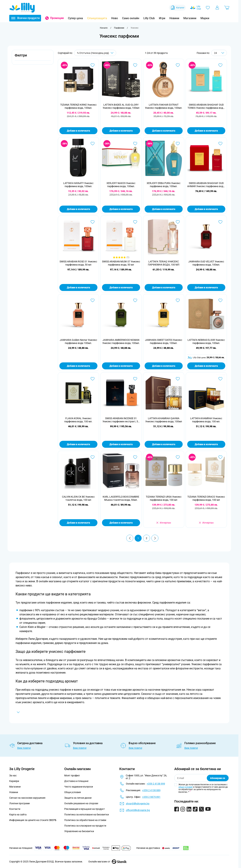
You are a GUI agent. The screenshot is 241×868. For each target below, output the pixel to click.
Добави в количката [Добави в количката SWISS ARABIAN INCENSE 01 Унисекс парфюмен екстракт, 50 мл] (121, 444)
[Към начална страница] (104, 28)
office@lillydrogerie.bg (138, 810)
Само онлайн (131, 18)
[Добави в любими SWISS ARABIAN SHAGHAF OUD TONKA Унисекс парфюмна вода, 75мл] (220, 65)
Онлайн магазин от (107, 862)
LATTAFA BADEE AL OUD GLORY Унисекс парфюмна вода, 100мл (121, 106)
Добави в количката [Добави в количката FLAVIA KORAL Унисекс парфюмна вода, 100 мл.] (78, 444)
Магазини (190, 18)
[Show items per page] (219, 53)
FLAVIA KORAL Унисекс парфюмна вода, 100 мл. (78, 420)
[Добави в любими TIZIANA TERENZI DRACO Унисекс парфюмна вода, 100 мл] (220, 457)
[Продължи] (155, 538)
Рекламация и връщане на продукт (85, 809)
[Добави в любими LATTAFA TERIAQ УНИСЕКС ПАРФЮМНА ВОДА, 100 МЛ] (178, 222)
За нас (13, 775)
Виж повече (24, 748)
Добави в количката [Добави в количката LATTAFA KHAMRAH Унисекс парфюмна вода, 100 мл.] (206, 444)
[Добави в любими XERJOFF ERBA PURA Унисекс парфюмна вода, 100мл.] (178, 144)
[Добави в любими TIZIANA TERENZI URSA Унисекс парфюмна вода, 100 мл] (178, 457)
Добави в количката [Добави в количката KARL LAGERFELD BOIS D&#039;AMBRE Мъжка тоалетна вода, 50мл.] (121, 523)
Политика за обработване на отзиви (85, 820)
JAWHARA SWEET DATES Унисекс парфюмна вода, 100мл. (164, 341)
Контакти (15, 809)
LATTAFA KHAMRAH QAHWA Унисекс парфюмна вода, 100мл (164, 420)
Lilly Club (149, 18)
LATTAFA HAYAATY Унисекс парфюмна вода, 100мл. (78, 185)
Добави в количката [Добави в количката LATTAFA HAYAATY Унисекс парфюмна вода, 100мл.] (78, 209)
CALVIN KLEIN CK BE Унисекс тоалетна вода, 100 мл (78, 498)
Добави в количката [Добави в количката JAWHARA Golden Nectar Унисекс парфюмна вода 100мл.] (78, 366)
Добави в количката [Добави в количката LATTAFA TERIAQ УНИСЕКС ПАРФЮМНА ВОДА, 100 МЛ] (164, 287)
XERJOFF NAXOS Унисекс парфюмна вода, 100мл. (121, 185)
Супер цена (75, 18)
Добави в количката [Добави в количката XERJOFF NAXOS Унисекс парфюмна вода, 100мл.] (121, 209)
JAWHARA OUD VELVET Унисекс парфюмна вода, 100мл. (206, 263)
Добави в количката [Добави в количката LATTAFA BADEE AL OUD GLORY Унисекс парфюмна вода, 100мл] (121, 131)
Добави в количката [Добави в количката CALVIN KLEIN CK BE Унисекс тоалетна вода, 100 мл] (78, 523)
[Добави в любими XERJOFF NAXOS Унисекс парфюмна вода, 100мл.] (135, 144)
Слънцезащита (97, 18)
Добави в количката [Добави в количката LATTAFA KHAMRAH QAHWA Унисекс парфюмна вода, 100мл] (164, 444)
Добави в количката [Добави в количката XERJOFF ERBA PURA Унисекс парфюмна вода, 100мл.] (164, 209)
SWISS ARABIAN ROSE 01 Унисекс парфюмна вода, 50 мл (78, 263)
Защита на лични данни (78, 798)
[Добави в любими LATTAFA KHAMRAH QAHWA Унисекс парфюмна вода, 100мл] (178, 379)
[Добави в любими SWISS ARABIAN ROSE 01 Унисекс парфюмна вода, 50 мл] (93, 222)
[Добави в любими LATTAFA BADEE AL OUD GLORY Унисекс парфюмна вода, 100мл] (135, 65)
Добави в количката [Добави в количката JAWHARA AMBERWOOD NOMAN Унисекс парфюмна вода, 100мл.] (121, 366)
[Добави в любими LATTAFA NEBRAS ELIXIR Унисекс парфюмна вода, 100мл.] (220, 300)
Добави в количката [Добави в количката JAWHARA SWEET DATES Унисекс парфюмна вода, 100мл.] (164, 366)
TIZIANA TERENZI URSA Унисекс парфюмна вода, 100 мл (164, 498)
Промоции (57, 18)
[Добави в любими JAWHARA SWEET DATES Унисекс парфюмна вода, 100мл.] (178, 300)
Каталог (177, 8)
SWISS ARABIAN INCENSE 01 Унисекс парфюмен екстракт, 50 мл (121, 420)
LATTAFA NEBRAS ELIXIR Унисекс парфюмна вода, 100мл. (206, 341)
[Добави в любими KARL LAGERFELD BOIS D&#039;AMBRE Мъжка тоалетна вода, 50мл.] (135, 457)
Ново (115, 18)
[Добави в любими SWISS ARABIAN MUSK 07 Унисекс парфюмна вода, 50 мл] (135, 222)
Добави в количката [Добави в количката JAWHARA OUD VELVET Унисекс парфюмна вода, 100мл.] (206, 287)
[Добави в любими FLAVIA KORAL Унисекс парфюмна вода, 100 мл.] (93, 379)
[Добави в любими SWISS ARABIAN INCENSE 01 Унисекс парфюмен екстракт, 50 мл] (135, 379)
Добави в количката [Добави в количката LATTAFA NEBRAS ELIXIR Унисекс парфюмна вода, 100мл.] (206, 366)
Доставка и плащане (76, 781)
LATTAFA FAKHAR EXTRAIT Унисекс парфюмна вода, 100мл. (164, 106)
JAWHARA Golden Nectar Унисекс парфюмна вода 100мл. (78, 341)
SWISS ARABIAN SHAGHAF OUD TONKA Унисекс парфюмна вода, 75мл (206, 106)
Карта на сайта (18, 815)
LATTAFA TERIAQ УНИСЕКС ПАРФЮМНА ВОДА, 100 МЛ (164, 263)
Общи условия (73, 792)
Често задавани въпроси (79, 787)
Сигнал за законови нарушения (27, 798)
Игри (162, 18)
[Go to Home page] (22, 8)
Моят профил (72, 775)
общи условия (186, 787)
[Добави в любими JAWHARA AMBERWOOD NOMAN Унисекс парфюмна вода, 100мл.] (135, 300)
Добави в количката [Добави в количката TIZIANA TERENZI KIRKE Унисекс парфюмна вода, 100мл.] (78, 131)
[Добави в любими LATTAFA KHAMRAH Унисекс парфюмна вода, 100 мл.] (220, 379)
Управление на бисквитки (79, 831)
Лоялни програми (19, 803)
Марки (205, 18)
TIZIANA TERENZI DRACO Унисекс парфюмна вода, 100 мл (206, 498)
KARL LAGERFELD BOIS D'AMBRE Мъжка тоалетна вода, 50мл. (121, 498)
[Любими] (208, 8)
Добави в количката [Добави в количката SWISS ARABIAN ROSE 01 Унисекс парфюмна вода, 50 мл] (78, 287)
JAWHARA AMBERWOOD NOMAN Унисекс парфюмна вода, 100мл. (121, 341)
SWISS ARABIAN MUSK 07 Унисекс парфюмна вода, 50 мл (121, 263)
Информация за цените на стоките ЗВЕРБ (33, 820)
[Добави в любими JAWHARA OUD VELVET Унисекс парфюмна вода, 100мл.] (220, 222)
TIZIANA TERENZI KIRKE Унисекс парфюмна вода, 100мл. (78, 106)
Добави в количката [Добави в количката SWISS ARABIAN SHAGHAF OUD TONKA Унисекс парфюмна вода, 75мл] (206, 131)
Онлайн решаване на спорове (81, 803)
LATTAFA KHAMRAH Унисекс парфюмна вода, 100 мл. (206, 420)
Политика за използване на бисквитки (87, 815)
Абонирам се (218, 778)
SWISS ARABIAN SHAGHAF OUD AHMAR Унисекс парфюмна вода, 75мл (206, 185)
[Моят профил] (217, 8)
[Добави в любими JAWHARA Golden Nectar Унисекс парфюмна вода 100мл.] (93, 300)
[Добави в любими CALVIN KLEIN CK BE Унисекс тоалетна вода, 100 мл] (93, 457)
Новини (174, 18)
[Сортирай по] (95, 53)
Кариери (14, 781)
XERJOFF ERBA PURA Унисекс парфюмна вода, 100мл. (164, 185)
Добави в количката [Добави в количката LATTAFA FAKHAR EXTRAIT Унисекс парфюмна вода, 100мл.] (164, 131)
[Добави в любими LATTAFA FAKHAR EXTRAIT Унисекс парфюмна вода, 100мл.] (178, 65)
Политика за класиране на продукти (85, 826)
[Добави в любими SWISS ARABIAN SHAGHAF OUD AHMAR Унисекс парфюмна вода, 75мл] (220, 144)
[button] (33, 57)
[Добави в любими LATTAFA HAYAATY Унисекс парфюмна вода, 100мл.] (93, 144)
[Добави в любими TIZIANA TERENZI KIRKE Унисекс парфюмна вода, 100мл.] (93, 65)
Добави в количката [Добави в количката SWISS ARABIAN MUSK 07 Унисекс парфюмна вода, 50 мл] (121, 287)
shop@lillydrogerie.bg (138, 804)
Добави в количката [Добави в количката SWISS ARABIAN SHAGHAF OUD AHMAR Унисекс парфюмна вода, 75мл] (206, 209)
